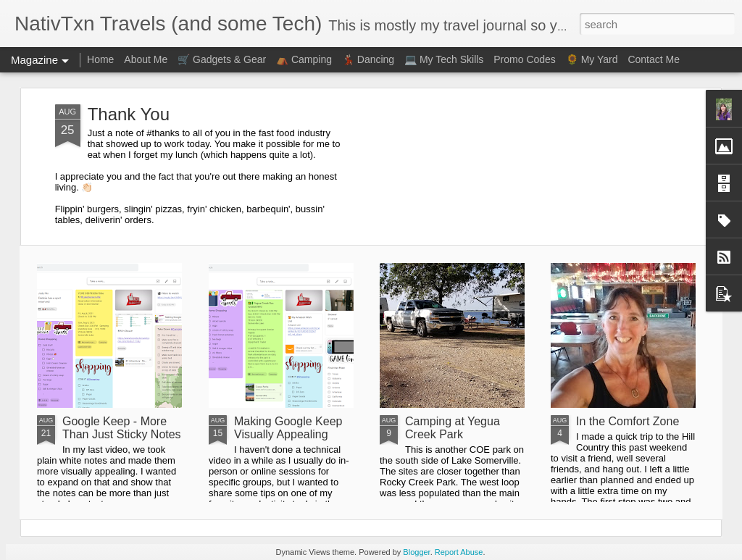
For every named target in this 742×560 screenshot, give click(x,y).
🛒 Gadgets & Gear (222, 59)
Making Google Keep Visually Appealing (288, 428)
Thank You (129, 114)
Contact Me (654, 59)
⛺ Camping (304, 59)
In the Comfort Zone (628, 421)
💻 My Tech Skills (444, 59)
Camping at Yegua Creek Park (453, 428)
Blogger (416, 552)
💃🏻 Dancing (368, 59)
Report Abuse (459, 552)
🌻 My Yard (592, 59)
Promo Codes (525, 59)
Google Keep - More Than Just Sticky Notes (122, 428)
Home (100, 59)
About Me (146, 59)
